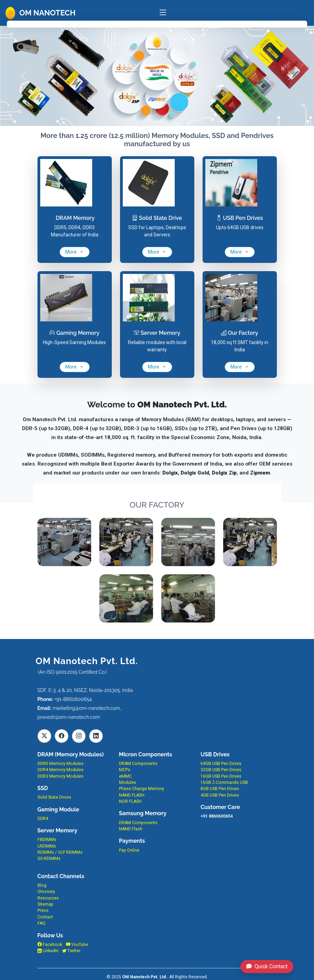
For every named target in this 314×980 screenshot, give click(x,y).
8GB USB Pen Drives (220, 789)
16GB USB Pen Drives (221, 776)
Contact (222, 24)
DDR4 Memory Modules (61, 770)
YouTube (77, 945)
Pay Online (129, 850)
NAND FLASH (132, 795)
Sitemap (45, 904)
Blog (42, 885)
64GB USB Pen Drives (221, 764)
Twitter (71, 951)
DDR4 (43, 819)
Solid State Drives (54, 797)
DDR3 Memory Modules (61, 776)
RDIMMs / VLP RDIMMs (60, 852)
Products (96, 24)
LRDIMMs (47, 846)
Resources (48, 898)
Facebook (50, 945)
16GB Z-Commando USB (224, 782)
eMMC (125, 776)
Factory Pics (178, 24)
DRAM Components (138, 764)
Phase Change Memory (142, 789)
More (75, 252)
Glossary (46, 892)
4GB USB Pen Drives (220, 795)
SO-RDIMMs (49, 859)
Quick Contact (267, 966)
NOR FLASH (130, 801)
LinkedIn (48, 951)
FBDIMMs (47, 840)
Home (23, 24)
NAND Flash (131, 829)
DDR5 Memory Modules (61, 764)
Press (43, 910)
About (54, 24)
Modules (128, 782)
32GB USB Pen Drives (221, 770)
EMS (135, 24)
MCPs (125, 770)
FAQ (260, 24)
